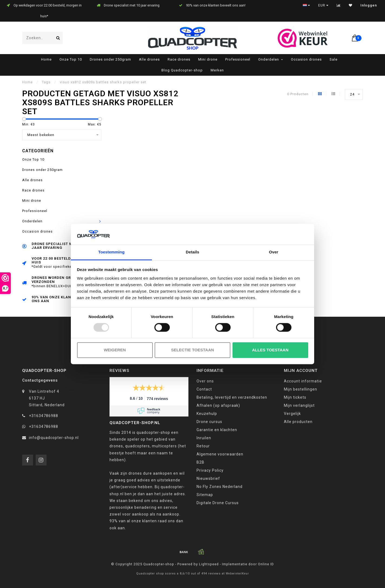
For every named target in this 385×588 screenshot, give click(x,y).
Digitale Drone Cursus (218, 503)
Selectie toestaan (193, 350)
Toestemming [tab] (111, 252)
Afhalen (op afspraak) (218, 405)
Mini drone (208, 59)
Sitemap (205, 495)
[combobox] (42, 38)
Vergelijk (292, 414)
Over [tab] (274, 252)
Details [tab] (192, 252)
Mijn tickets (295, 397)
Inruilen (204, 438)
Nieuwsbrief (208, 478)
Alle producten (298, 422)
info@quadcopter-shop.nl (54, 438)
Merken (217, 70)
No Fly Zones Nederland (220, 487)
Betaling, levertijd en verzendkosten (232, 397)
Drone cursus (209, 422)
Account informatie (303, 381)
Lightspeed (209, 564)
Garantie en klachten (217, 430)
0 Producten (298, 94)
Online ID (266, 564)
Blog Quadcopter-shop (182, 70)
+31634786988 (44, 416)
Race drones (179, 59)
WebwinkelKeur (237, 574)
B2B (200, 462)
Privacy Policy (210, 470)
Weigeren (115, 350)
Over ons (205, 381)
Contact (204, 389)
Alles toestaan (270, 350)
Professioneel (238, 59)
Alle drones (149, 59)
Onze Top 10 (71, 59)
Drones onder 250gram (110, 59)
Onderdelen (269, 59)
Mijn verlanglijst (299, 405)
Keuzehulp (207, 414)
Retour (203, 446)
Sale (333, 59)
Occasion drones (306, 59)
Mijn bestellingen (301, 389)
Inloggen (369, 5)
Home (46, 59)
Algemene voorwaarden (220, 454)
